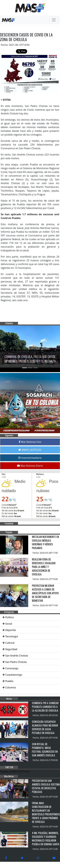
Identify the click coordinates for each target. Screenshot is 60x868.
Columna (11, 687)
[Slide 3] (36, 368)
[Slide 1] (24, 368)
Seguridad (11, 649)
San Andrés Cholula (17, 656)
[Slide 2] (30, 368)
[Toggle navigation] (54, 20)
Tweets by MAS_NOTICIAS (15, 772)
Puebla (9, 681)
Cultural (10, 643)
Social (9, 624)
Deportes (11, 630)
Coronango (12, 668)
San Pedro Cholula (16, 662)
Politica (9, 617)
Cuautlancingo (14, 675)
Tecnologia (12, 636)
